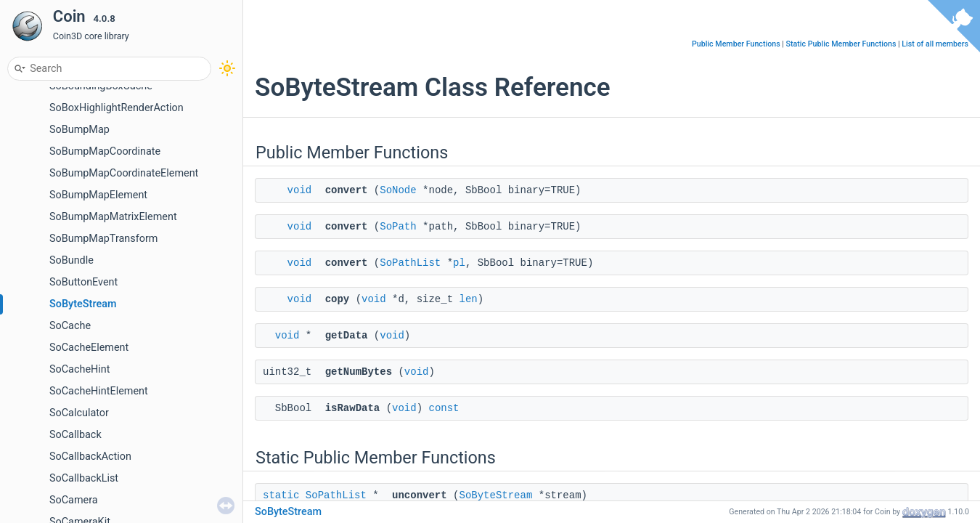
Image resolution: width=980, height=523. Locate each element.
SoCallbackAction (90, 457)
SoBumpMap (79, 130)
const (444, 408)
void (300, 190)
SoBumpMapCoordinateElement (124, 173)
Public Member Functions (736, 44)
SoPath (398, 227)
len (468, 299)
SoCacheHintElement (99, 391)
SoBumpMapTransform (103, 239)
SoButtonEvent (83, 282)
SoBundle (72, 260)
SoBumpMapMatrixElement (113, 217)
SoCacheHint (79, 369)
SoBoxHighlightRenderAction (117, 108)
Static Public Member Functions (841, 44)
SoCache (70, 326)
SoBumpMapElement (98, 195)
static (281, 495)
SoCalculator (79, 413)
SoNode (398, 190)
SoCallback (75, 435)
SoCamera (74, 500)
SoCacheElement (89, 348)
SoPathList (410, 263)
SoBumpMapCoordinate (105, 151)
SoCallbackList (84, 478)
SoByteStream (83, 304)
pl (459, 263)
